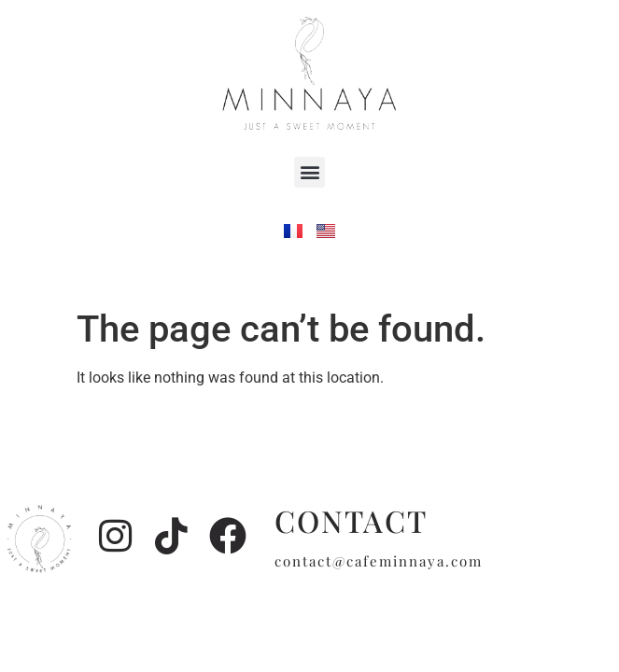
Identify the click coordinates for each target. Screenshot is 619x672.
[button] (309, 172)
